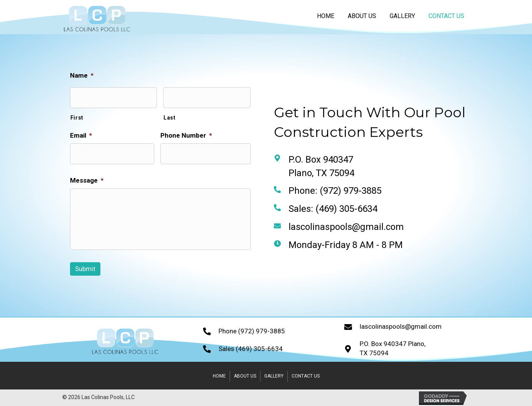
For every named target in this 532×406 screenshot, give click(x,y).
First (75, 118)
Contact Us (306, 376)
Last (168, 118)
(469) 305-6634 (348, 209)
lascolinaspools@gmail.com (348, 227)
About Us (245, 376)
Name (80, 75)
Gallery (274, 376)
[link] (326, 16)
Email (79, 135)
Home (219, 376)
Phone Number (184, 135)
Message (85, 180)
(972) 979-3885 (352, 191)
